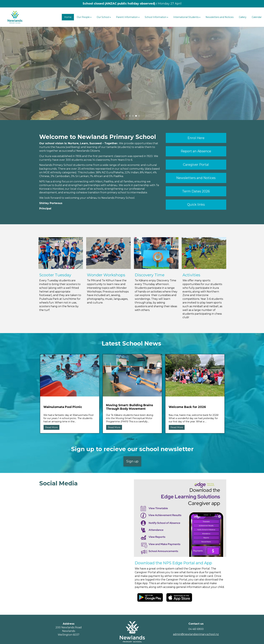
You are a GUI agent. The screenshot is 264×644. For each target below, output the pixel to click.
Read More (51, 427)
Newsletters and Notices (196, 178)
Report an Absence (196, 151)
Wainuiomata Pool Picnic (63, 407)
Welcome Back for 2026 (187, 407)
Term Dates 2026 (196, 191)
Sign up (132, 461)
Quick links (196, 205)
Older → (132, 439)
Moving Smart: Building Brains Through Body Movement (129, 407)
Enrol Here (196, 138)
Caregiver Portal (196, 165)
